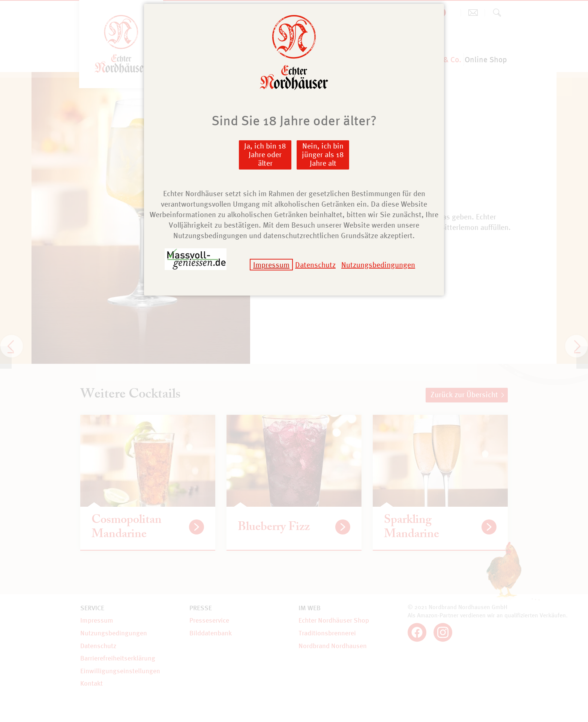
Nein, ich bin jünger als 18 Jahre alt (323, 154)
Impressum (271, 265)
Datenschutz (315, 265)
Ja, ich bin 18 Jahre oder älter (265, 154)
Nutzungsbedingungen (378, 265)
